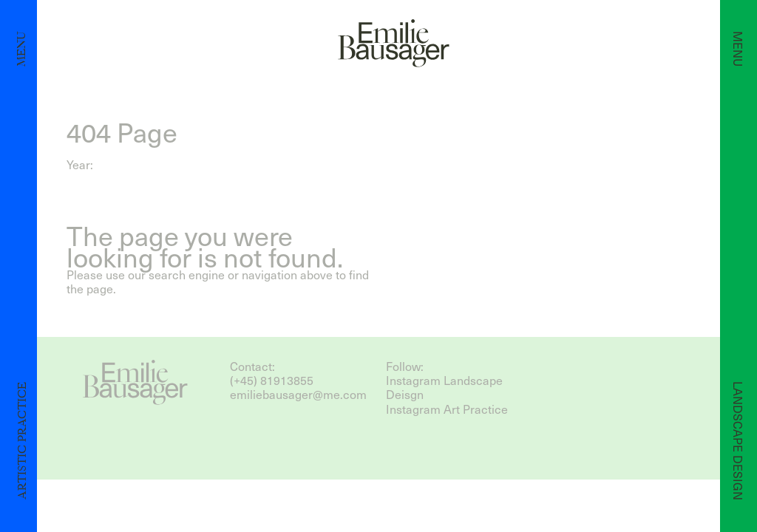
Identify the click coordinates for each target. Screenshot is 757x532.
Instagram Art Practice (447, 409)
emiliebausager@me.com (298, 394)
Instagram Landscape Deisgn (444, 387)
